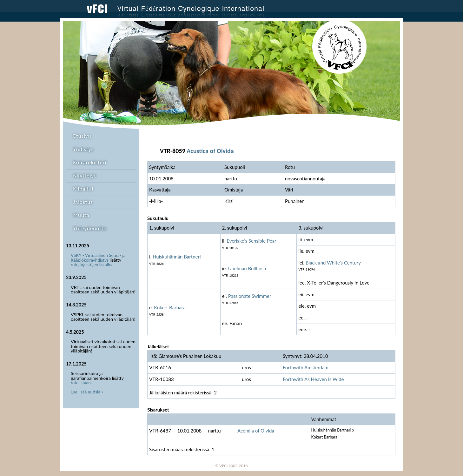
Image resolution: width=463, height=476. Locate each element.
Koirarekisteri (90, 162)
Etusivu (82, 136)
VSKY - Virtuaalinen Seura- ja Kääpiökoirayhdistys (98, 258)
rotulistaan (81, 383)
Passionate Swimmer (250, 296)
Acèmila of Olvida (256, 431)
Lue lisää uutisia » (87, 392)
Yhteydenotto (90, 228)
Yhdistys (83, 149)
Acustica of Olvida (210, 151)
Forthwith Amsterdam (306, 367)
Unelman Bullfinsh (247, 268)
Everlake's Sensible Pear (251, 241)
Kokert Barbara (170, 307)
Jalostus (83, 202)
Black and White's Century (333, 263)
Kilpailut (84, 189)
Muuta (81, 215)
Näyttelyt (85, 176)
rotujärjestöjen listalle (91, 265)
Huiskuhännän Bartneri (177, 257)
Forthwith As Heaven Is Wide (313, 379)
